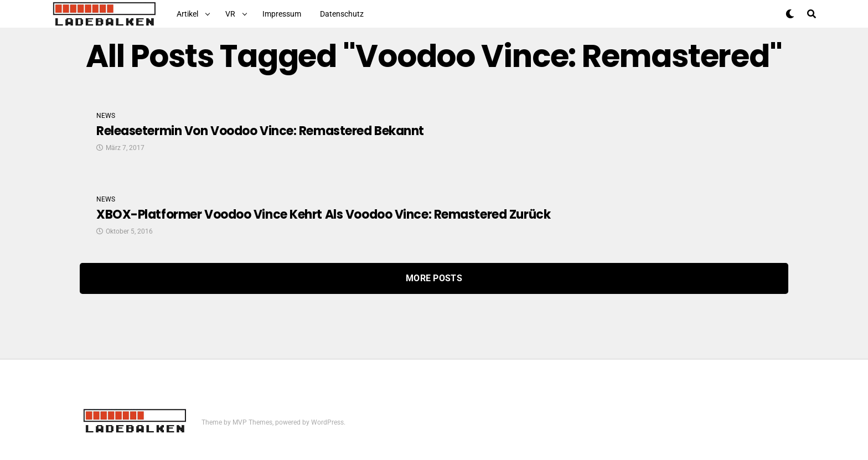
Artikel (187, 14)
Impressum (282, 14)
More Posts (434, 278)
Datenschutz (342, 14)
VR (230, 14)
